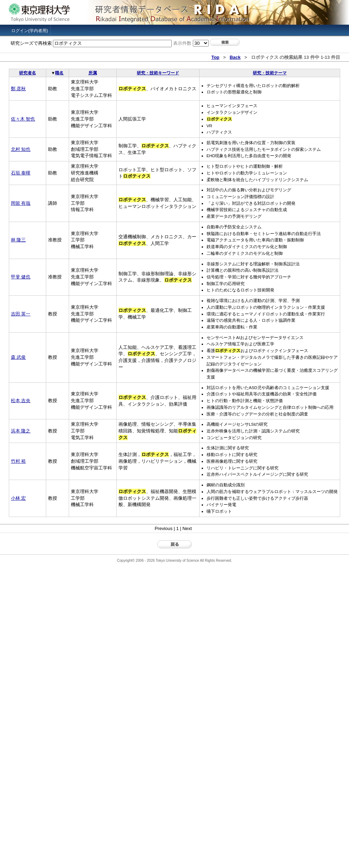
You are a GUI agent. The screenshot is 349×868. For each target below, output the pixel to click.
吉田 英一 (21, 314)
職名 (59, 73)
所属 (93, 73)
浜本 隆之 (21, 431)
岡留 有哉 (21, 203)
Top (215, 57)
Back (235, 57)
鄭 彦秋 (19, 89)
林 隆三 (19, 240)
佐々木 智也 (23, 119)
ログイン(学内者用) (30, 31)
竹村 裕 (19, 461)
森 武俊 (19, 357)
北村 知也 (21, 149)
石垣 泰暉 (21, 173)
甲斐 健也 (21, 277)
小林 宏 (19, 498)
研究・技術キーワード (158, 73)
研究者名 (27, 73)
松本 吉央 (21, 401)
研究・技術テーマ (270, 73)
